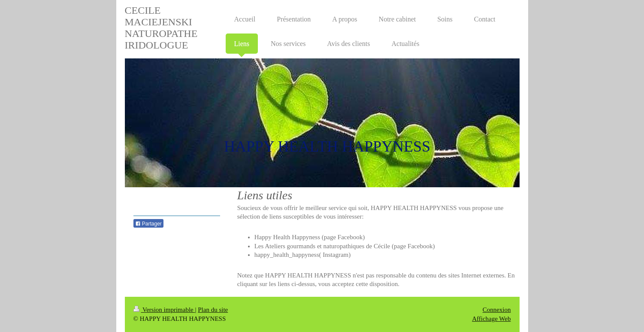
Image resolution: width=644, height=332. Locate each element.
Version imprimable (164, 310)
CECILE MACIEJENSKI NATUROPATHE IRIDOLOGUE (161, 28)
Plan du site (213, 310)
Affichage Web (491, 319)
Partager (148, 224)
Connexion (497, 310)
